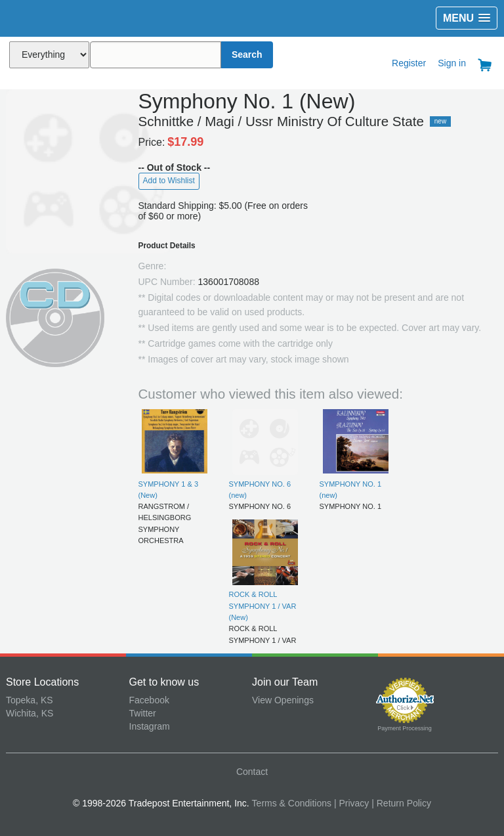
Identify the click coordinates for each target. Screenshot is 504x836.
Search (247, 55)
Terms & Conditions (292, 803)
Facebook (149, 700)
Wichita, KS (30, 713)
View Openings (283, 700)
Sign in (452, 63)
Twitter (143, 713)
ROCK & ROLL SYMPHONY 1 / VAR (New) (263, 606)
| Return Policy (401, 803)
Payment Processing (405, 728)
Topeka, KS (30, 700)
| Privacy (351, 803)
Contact (252, 772)
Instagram (150, 726)
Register (409, 63)
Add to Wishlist (169, 181)
